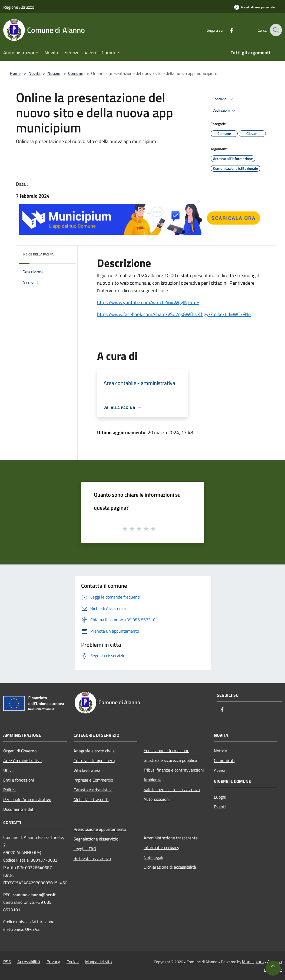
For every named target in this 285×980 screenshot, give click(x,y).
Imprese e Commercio (93, 780)
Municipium (253, 962)
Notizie (54, 73)
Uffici (8, 770)
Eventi (220, 807)
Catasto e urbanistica (93, 790)
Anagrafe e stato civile (94, 751)
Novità (34, 73)
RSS (7, 962)
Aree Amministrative (22, 760)
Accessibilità (29, 962)
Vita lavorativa (87, 770)
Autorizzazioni (157, 799)
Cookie (73, 962)
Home (15, 73)
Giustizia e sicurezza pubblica (170, 760)
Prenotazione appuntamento (100, 829)
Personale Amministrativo (27, 799)
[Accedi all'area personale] (254, 7)
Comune (76, 73)
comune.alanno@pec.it (34, 895)
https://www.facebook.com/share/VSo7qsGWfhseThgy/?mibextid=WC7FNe (174, 314)
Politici (9, 790)
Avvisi (219, 770)
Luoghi (220, 797)
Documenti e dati (19, 809)
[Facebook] (227, 30)
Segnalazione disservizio (96, 839)
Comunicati (224, 760)
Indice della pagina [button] (38, 254)
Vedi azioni (225, 111)
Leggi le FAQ (85, 849)
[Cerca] (275, 30)
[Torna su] (273, 968)
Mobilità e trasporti (91, 799)
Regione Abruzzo (19, 7)
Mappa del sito (98, 962)
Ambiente (153, 780)
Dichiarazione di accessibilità (170, 867)
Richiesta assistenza (92, 858)
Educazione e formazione (166, 750)
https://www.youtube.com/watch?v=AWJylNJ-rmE (148, 302)
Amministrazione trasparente (171, 838)
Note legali (153, 857)
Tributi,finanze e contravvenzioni (174, 770)
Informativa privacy (161, 848)
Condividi (224, 99)
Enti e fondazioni (19, 780)
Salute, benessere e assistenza (172, 789)
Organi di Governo (20, 751)
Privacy (53, 962)
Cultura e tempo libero (94, 760)
